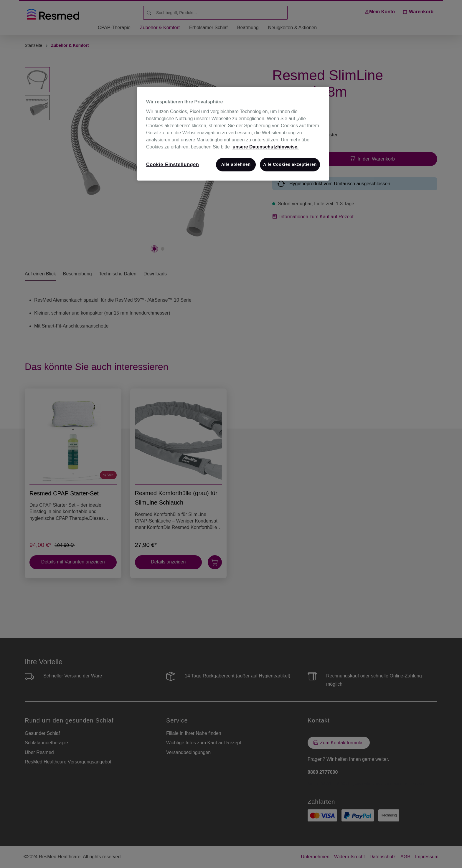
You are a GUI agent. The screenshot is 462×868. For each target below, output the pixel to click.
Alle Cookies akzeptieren (290, 164)
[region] (233, 134)
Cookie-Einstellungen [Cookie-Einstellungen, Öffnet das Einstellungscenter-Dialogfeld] (173, 164)
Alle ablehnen (236, 164)
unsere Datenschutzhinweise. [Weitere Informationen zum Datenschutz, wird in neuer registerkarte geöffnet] (265, 147)
